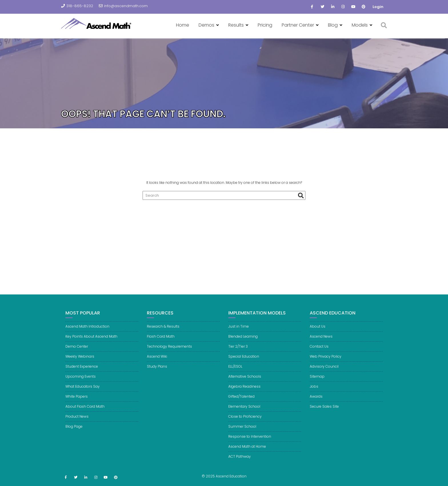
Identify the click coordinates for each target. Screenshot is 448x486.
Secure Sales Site (324, 412)
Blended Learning (243, 342)
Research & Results (163, 332)
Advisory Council (324, 372)
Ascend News (321, 342)
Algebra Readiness (244, 392)
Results (236, 25)
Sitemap (317, 382)
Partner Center (298, 25)
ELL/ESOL (235, 372)
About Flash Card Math (85, 412)
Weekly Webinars (80, 362)
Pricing (265, 25)
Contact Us (319, 352)
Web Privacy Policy (326, 362)
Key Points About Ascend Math (91, 342)
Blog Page (74, 432)
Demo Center (77, 352)
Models (360, 25)
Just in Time (239, 332)
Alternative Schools (245, 382)
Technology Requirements (169, 352)
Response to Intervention (250, 442)
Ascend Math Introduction (87, 332)
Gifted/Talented (241, 402)
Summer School (242, 432)
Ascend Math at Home (247, 452)
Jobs (314, 392)
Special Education (244, 362)
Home (183, 25)
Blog (333, 25)
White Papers (77, 402)
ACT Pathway (240, 462)
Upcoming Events (81, 382)
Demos (206, 25)
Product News (77, 422)
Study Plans (157, 372)
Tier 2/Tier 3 (238, 352)
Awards (316, 402)
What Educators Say (83, 392)
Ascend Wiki (157, 362)
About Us (318, 332)
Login (378, 7)
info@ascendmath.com (123, 6)
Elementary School (244, 412)
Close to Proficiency (245, 422)
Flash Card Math (161, 342)
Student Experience (82, 372)
